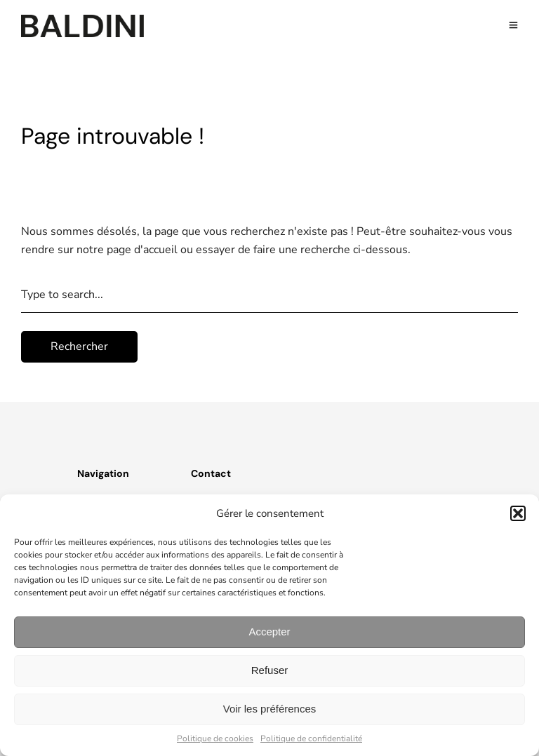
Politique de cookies (215, 738)
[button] (518, 513)
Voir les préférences (270, 709)
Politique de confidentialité (311, 738)
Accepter (269, 632)
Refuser (270, 670)
